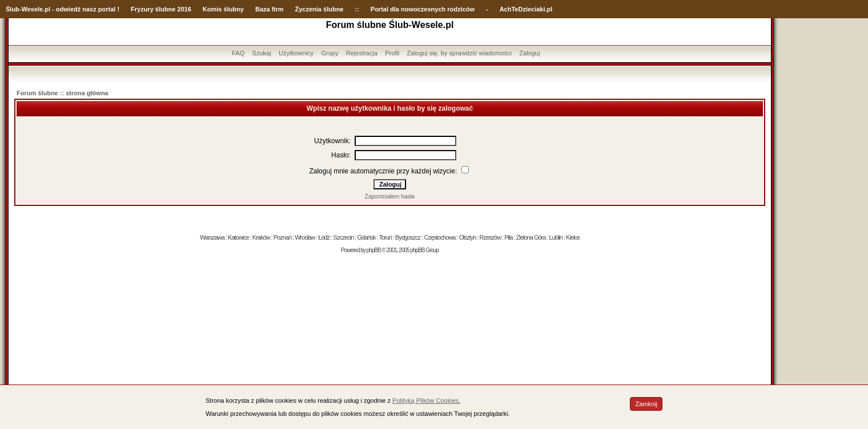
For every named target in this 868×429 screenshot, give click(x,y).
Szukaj (262, 53)
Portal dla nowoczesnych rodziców (423, 9)
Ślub (13, 9)
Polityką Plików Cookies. (426, 400)
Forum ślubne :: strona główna (63, 93)
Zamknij (646, 404)
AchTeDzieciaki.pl (526, 9)
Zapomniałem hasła (390, 197)
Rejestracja (362, 53)
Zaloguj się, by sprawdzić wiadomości (459, 53)
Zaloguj (529, 53)
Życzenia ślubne (320, 9)
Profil (392, 53)
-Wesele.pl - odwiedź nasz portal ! (69, 9)
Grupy (329, 53)
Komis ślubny (223, 9)
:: (357, 9)
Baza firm (270, 9)
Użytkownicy (296, 53)
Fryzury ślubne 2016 (161, 9)
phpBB (374, 250)
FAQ (238, 53)
